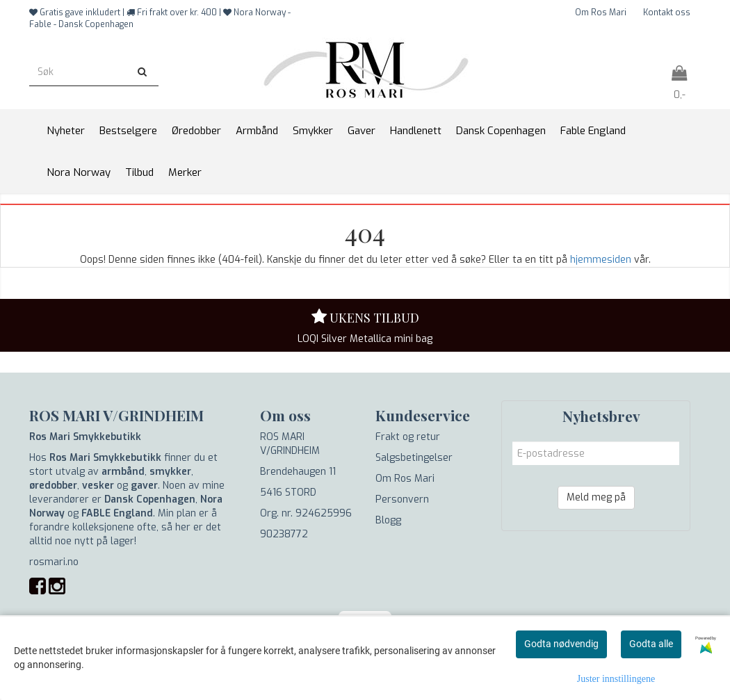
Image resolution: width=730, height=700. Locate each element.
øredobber (53, 486)
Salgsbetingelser (414, 458)
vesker (98, 486)
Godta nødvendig (561, 644)
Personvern (402, 499)
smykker (170, 472)
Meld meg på (596, 497)
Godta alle (651, 644)
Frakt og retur (408, 437)
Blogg (388, 520)
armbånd (123, 472)
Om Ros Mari (601, 13)
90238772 (284, 534)
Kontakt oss (667, 13)
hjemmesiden (601, 260)
